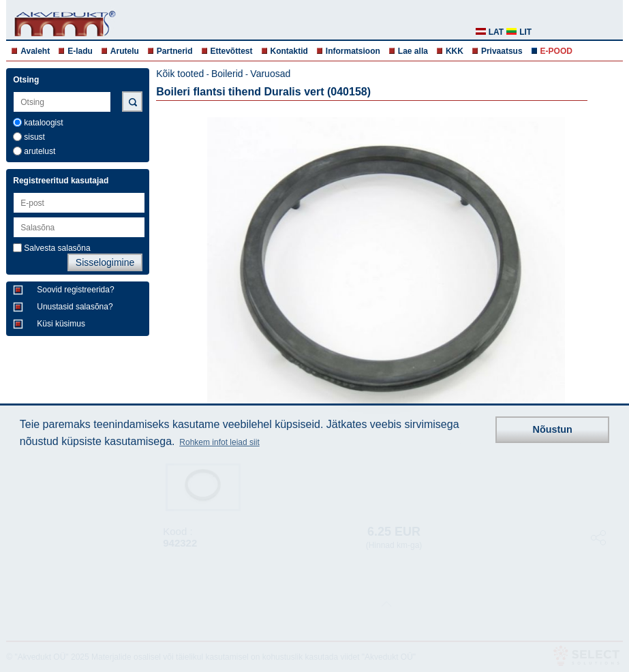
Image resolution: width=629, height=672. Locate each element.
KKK (455, 51)
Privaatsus (502, 51)
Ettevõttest (232, 51)
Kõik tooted (180, 74)
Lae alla (413, 51)
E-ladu (80, 51)
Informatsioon (353, 51)
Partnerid (175, 51)
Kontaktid (289, 51)
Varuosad (270, 74)
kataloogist (43, 123)
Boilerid (227, 74)
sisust (34, 137)
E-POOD (556, 51)
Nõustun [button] (553, 429)
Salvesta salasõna (57, 248)
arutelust (40, 151)
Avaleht (35, 51)
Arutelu (125, 51)
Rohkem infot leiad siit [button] (219, 442)
